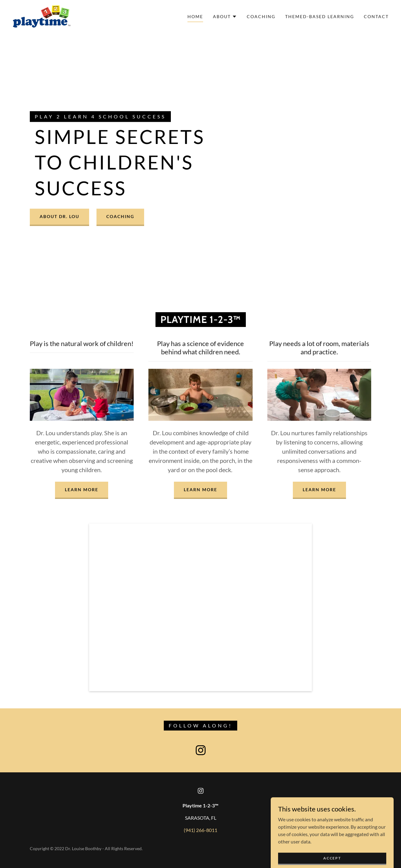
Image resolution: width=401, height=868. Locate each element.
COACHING (120, 217)
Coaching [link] (261, 16)
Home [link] (195, 16)
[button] (225, 17)
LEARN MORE (82, 490)
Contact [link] (376, 16)
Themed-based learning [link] (320, 16)
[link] (42, 16)
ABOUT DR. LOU (59, 217)
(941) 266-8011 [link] (200, 830)
